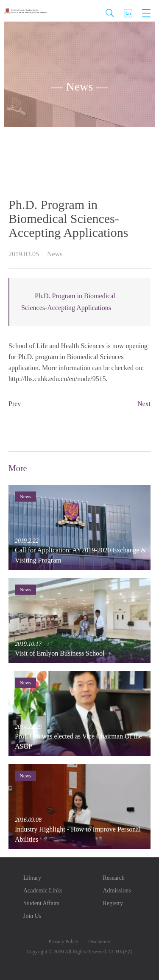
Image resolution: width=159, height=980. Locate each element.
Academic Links (43, 891)
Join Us (32, 916)
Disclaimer (99, 942)
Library (32, 878)
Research (114, 878)
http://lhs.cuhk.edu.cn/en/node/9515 (57, 379)
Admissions (117, 891)
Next (144, 404)
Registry (113, 903)
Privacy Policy (64, 942)
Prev (15, 404)
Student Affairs (41, 903)
